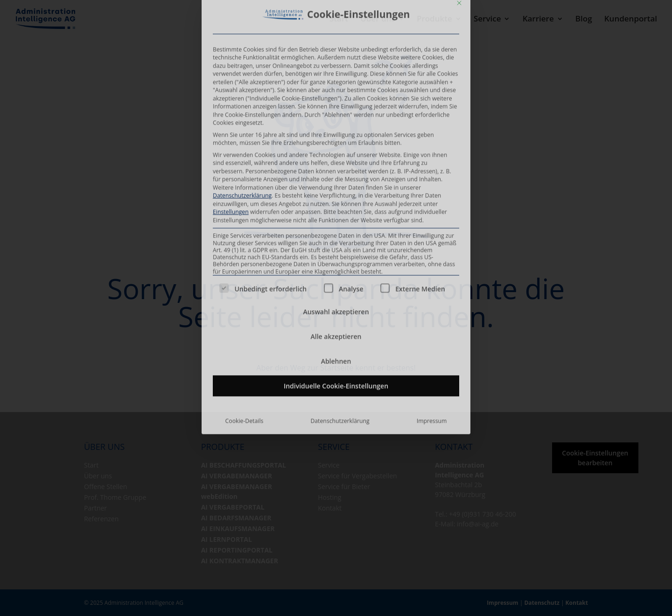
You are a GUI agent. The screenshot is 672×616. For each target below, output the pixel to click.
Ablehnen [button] (336, 161)
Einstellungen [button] (231, 12)
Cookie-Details (245, 220)
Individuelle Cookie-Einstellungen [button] (336, 185)
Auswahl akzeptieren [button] (336, 111)
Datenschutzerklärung (340, 220)
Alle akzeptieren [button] (336, 136)
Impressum (432, 220)
